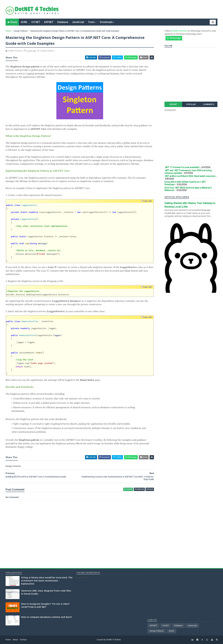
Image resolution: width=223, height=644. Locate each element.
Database (63, 22)
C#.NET (36, 22)
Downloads (106, 22)
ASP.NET (49, 22)
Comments (209, 104)
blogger (128, 489)
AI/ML (24, 22)
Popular (191, 104)
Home (14, 22)
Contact (23, 640)
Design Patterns (21, 31)
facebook (139, 489)
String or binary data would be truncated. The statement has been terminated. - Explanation (47, 580)
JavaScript (78, 22)
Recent (173, 104)
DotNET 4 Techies (113, 640)
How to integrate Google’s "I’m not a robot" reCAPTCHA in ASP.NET (46, 605)
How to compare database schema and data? (47, 617)
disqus (150, 489)
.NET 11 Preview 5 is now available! (182, 167)
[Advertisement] (121, 9)
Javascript (192, 625)
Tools (91, 22)
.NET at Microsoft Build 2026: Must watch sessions (190, 176)
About (15, 640)
